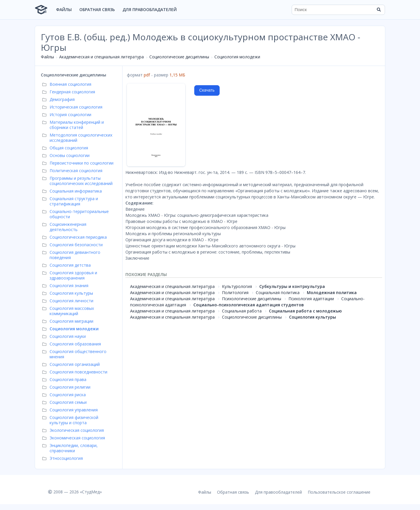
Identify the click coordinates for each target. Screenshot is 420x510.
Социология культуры (313, 317)
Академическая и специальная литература (101, 57)
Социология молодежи (237, 57)
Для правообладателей (150, 9)
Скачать (207, 90)
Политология (235, 292)
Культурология (237, 286)
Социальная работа (242, 311)
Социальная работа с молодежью (305, 311)
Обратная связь (97, 9)
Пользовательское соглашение (339, 492)
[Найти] (379, 10)
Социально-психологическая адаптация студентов (249, 305)
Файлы (64, 9)
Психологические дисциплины (252, 299)
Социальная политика (278, 292)
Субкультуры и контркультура (292, 286)
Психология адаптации (311, 299)
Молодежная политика (332, 292)
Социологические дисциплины (179, 57)
